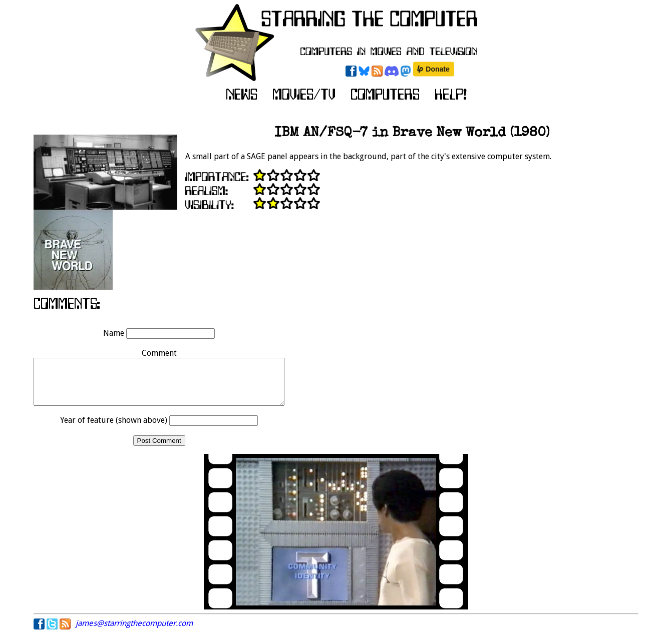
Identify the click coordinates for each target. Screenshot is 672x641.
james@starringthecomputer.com (134, 632)
